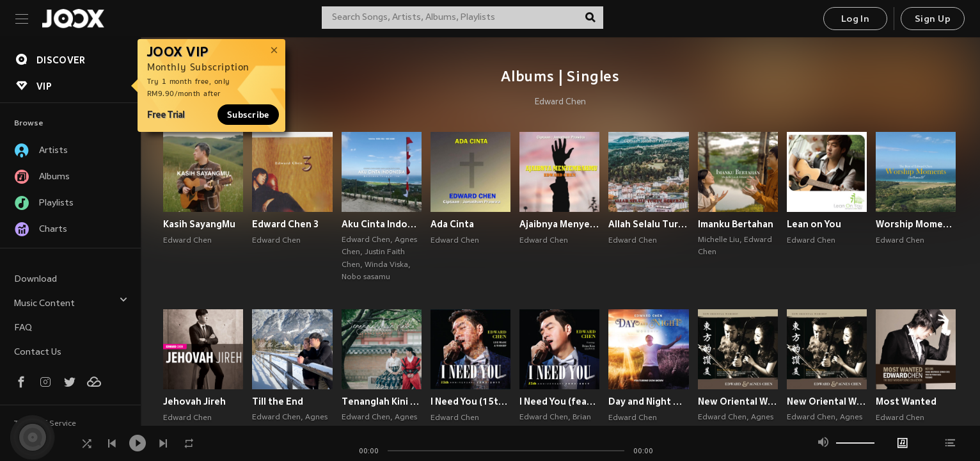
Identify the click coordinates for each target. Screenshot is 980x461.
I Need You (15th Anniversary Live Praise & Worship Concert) (470, 401)
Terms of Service (45, 424)
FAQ (23, 328)
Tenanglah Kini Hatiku (382, 401)
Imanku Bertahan (736, 224)
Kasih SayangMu (199, 224)
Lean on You (814, 224)
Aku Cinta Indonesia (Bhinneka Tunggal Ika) (382, 224)
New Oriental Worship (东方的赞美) (827, 401)
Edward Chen (560, 102)
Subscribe (248, 115)
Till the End (278, 401)
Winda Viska (386, 265)
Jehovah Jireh (194, 401)
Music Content (71, 302)
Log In (855, 20)
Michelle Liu (719, 240)
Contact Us (38, 352)
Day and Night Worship (648, 401)
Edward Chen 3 (285, 224)
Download (36, 279)
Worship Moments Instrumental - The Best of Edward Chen (916, 224)
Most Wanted (906, 401)
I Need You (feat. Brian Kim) (559, 401)
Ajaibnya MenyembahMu (559, 224)
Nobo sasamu (366, 277)
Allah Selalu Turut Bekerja (648, 224)
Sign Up (933, 20)
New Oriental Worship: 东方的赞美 (738, 401)
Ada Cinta (452, 224)
